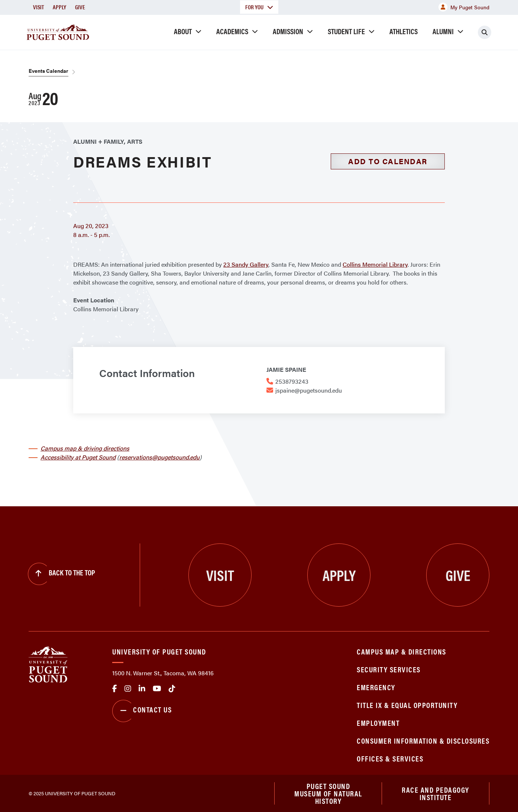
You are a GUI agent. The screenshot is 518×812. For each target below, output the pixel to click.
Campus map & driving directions (85, 448)
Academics (232, 31)
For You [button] (259, 7)
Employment (378, 723)
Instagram (128, 689)
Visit (38, 7)
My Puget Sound (464, 7)
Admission (288, 31)
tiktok (172, 689)
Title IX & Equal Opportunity (407, 705)
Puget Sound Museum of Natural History (328, 793)
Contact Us (142, 711)
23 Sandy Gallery (246, 264)
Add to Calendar (388, 161)
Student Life (346, 31)
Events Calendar (48, 71)
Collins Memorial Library (375, 264)
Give (80, 7)
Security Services (389, 669)
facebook (115, 689)
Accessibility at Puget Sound (78, 457)
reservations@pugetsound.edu (159, 457)
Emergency (376, 687)
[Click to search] (485, 32)
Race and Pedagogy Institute (436, 793)
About (183, 31)
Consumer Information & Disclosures (423, 740)
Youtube (157, 689)
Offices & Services (390, 758)
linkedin (142, 689)
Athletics (404, 31)
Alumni (443, 31)
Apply (59, 7)
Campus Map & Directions (402, 651)
